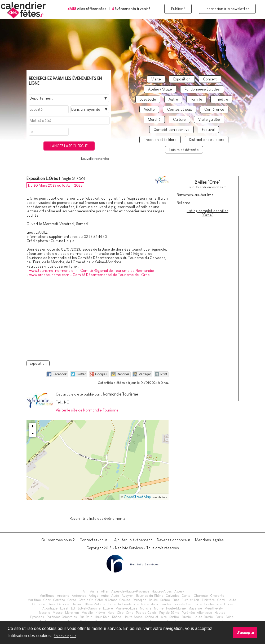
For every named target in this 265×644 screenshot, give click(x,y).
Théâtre (221, 99)
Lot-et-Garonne (89, 608)
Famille (196, 99)
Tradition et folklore (160, 140)
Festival (208, 130)
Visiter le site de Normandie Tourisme (87, 410)
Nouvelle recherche (95, 159)
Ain (85, 591)
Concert (210, 79)
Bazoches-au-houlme (195, 195)
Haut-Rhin (102, 617)
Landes (166, 604)
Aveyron (128, 596)
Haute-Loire (213, 604)
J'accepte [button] (245, 633)
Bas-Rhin (86, 617)
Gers (51, 604)
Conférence (214, 109)
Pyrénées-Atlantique (197, 613)
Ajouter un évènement (133, 540)
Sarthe (174, 617)
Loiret (64, 608)
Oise (120, 613)
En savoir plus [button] (65, 636)
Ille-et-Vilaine (95, 604)
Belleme (184, 203)
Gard (221, 600)
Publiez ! (178, 9)
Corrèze (59, 600)
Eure (176, 600)
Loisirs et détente (184, 150)
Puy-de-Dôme (169, 613)
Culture (179, 119)
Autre (173, 99)
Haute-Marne (176, 608)
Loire (198, 604)
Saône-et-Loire (156, 617)
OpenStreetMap (137, 497)
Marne (159, 608)
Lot (73, 608)
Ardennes (79, 596)
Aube (105, 596)
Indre (112, 604)
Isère (145, 604)
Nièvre (100, 613)
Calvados (173, 596)
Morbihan (72, 613)
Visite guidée (209, 119)
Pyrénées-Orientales (62, 617)
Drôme (165, 600)
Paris (219, 617)
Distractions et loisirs (207, 140)
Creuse (125, 600)
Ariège (94, 596)
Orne (130, 613)
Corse (72, 600)
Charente (201, 596)
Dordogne (140, 600)
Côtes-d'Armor (106, 600)
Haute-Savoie (203, 617)
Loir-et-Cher (183, 604)
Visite (156, 79)
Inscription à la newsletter (227, 9)
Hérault (77, 604)
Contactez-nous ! (94, 540)
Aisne (94, 591)
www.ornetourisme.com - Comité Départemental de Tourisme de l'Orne (89, 275)
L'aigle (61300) (73, 179)
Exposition (182, 79)
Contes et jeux (180, 109)
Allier (105, 591)
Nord (111, 613)
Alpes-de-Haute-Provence (130, 591)
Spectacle (148, 99)
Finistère (208, 600)
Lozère (108, 608)
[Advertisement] (98, 318)
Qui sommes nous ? (58, 540)
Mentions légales (209, 540)
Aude (115, 596)
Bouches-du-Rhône (150, 596)
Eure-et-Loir (191, 600)
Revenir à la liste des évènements (98, 518)
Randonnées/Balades (202, 89)
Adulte (149, 109)
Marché (154, 119)
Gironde (63, 604)
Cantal (187, 596)
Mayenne (195, 608)
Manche (146, 608)
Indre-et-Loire (128, 604)
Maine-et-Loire (126, 608)
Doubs (153, 600)
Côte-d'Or (86, 600)
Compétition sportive (171, 130)
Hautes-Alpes (162, 591)
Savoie (186, 617)
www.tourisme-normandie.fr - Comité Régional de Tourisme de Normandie (92, 271)
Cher (47, 600)
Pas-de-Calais (146, 613)
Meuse (58, 613)
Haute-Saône (133, 617)
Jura (155, 604)
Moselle (87, 613)
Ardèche (63, 596)
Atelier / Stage (160, 89)
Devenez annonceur (174, 540)
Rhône (117, 617)
